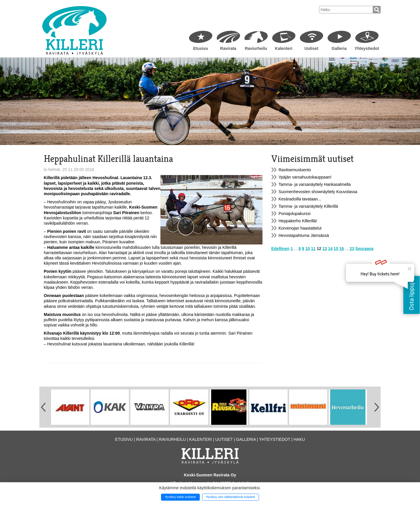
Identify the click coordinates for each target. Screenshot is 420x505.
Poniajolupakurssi (295, 214)
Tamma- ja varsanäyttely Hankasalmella (315, 184)
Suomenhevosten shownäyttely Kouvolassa (318, 192)
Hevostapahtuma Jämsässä (304, 235)
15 (336, 249)
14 (330, 249)
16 (342, 249)
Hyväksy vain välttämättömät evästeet (230, 497)
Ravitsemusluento (295, 170)
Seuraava (364, 249)
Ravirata (228, 48)
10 (308, 249)
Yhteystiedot (367, 48)
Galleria (339, 48)
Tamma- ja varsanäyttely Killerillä (308, 206)
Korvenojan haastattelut (300, 228)
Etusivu (201, 48)
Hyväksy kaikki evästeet (181, 497)
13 (325, 249)
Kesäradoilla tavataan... (300, 199)
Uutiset (311, 48)
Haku (299, 439)
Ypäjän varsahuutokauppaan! (305, 177)
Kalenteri (284, 48)
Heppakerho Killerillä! (298, 221)
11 (313, 249)
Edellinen (280, 249)
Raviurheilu (256, 48)
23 (352, 249)
